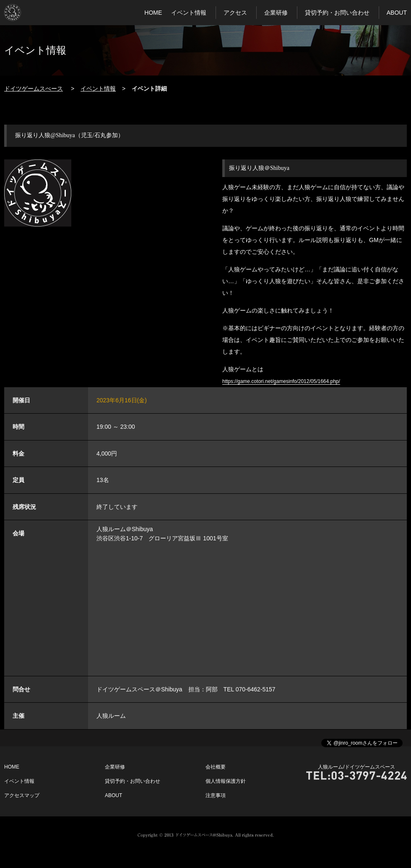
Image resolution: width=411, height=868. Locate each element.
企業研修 (276, 13)
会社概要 (216, 767)
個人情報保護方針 (226, 781)
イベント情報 (189, 13)
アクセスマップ (22, 795)
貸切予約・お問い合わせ (337, 13)
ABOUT (397, 13)
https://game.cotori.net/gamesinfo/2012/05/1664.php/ (281, 381)
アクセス (235, 13)
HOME (153, 13)
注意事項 (216, 795)
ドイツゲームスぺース (34, 89)
